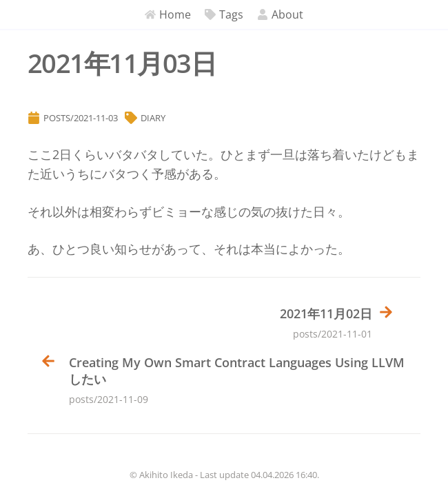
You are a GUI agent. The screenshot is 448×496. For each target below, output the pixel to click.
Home (168, 14)
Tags (224, 14)
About (280, 14)
